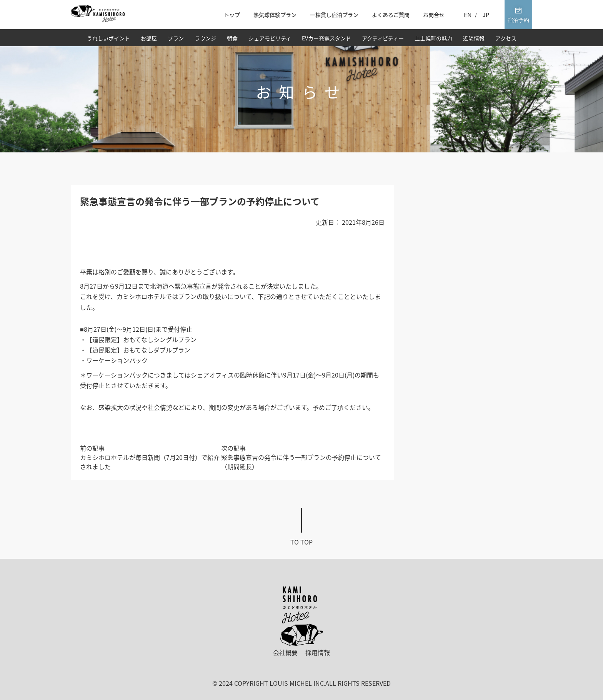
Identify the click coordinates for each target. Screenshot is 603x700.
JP (486, 15)
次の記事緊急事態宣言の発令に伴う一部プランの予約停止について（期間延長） (301, 457)
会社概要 (285, 652)
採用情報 (318, 652)
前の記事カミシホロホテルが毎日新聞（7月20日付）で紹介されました (150, 457)
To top (301, 542)
